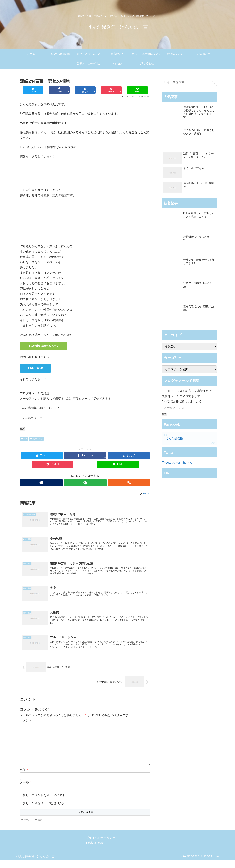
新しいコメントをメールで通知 (43, 803)
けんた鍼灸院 (174, 438)
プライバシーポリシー (101, 845)
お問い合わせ (35, 368)
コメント (26, 728)
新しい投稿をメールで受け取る (43, 811)
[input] (189, 82)
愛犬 (24, 439)
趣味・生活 (36, 439)
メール (25, 790)
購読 (22, 429)
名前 (24, 777)
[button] (213, 82)
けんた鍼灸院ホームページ (43, 346)
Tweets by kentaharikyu (177, 463)
